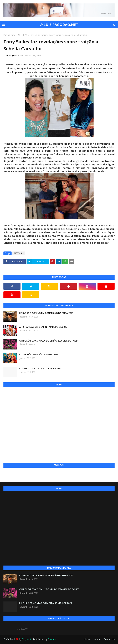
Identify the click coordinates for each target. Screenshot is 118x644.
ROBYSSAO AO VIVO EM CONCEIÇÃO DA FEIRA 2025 (46, 313)
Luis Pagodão (11, 55)
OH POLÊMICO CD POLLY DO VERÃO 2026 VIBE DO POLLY (49, 341)
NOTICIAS (23, 35)
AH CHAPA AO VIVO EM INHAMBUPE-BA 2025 (43, 327)
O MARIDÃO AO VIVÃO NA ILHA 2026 (39, 354)
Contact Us (109, 639)
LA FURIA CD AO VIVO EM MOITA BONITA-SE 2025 (46, 603)
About (97, 639)
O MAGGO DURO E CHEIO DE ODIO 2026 (40, 368)
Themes (52, 639)
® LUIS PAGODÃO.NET (59, 25)
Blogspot (27, 639)
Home (87, 639)
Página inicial (10, 35)
